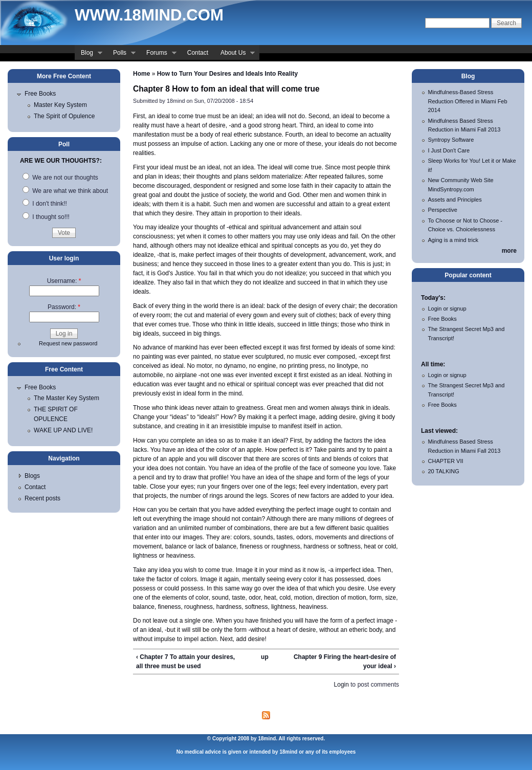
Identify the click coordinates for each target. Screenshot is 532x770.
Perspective (443, 210)
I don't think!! (45, 204)
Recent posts (42, 498)
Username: (64, 281)
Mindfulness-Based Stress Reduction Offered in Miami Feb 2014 (468, 101)
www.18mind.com (149, 15)
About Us (235, 54)
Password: (64, 307)
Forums (158, 54)
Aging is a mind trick (453, 240)
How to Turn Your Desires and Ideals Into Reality (227, 74)
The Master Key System (66, 398)
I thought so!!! (46, 217)
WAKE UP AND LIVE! (63, 430)
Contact (198, 53)
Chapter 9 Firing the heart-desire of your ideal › (345, 662)
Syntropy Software (451, 140)
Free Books (40, 94)
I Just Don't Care (449, 150)
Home (141, 74)
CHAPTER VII (446, 461)
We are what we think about (65, 191)
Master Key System (60, 105)
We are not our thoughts (60, 178)
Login (341, 685)
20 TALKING (444, 471)
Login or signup (447, 309)
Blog (88, 54)
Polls (121, 54)
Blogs (32, 476)
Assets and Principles (455, 200)
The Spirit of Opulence (64, 116)
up (265, 657)
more (509, 251)
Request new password (68, 343)
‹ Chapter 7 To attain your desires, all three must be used (185, 662)
